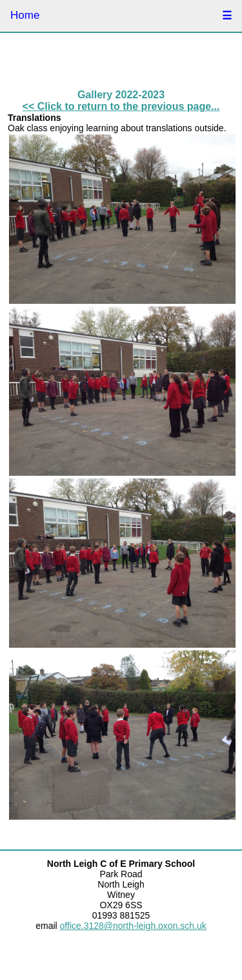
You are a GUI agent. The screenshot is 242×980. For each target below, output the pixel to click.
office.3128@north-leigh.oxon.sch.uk (133, 926)
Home (25, 15)
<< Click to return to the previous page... (121, 106)
